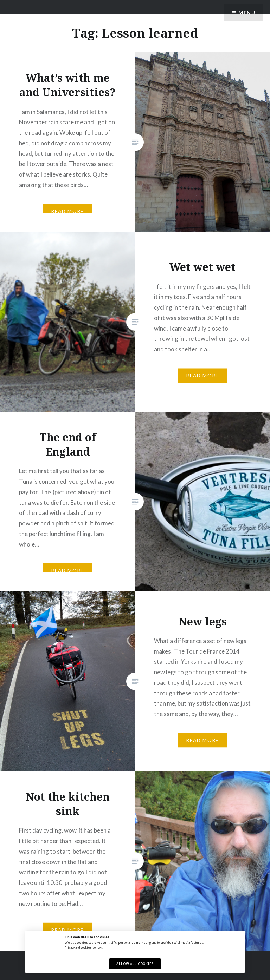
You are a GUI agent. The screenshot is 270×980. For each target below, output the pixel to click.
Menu (247, 12)
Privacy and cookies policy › (83, 948)
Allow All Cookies (135, 964)
